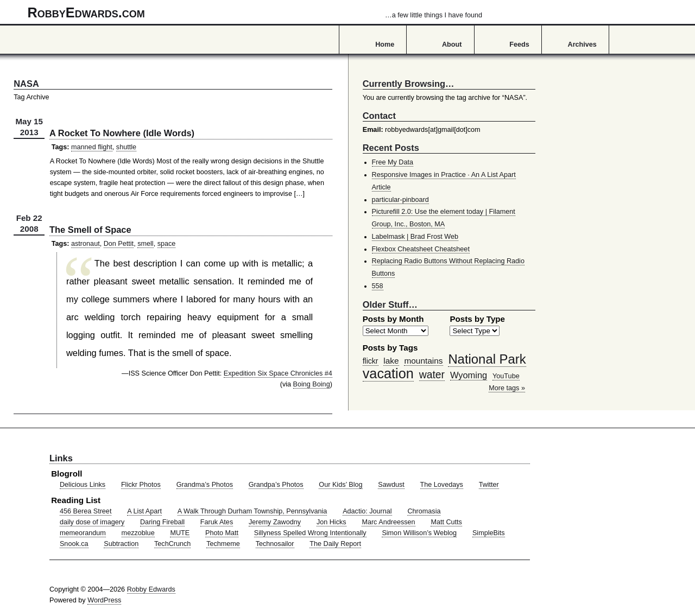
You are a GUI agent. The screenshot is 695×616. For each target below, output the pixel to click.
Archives (582, 45)
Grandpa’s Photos (276, 485)
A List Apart (144, 511)
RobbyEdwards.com (255, 12)
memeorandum (83, 533)
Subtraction (121, 544)
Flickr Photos (141, 485)
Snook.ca (74, 544)
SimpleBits (489, 533)
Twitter (489, 485)
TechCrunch (172, 544)
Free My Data (393, 162)
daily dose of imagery (92, 522)
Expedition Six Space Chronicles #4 (278, 373)
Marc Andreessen (388, 522)
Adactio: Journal (367, 511)
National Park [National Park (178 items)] (487, 359)
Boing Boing (312, 384)
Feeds (519, 45)
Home (385, 45)
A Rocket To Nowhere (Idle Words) (122, 133)
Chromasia (424, 511)
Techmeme (223, 544)
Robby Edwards (151, 589)
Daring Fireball (162, 522)
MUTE (180, 533)
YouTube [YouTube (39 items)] (506, 376)
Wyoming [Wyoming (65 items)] (469, 375)
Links (61, 458)
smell (145, 244)
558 (378, 286)
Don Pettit (119, 244)
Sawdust (391, 485)
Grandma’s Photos (205, 485)
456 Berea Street (86, 511)
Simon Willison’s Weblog (419, 533)
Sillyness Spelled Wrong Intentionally (310, 533)
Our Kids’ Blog (340, 485)
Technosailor (275, 544)
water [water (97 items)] (432, 374)
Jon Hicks (331, 522)
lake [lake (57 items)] (391, 361)
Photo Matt (222, 533)
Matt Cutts (446, 522)
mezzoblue (138, 533)
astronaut (86, 244)
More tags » (507, 388)
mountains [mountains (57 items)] (423, 361)
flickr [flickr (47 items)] (371, 361)
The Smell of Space (90, 230)
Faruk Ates (217, 522)
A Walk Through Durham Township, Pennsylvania (252, 511)
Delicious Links (83, 485)
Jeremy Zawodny (275, 522)
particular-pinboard (400, 200)
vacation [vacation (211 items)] (388, 373)
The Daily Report (335, 544)
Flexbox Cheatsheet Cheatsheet (421, 249)
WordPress (104, 600)
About (452, 45)
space (167, 244)
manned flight (92, 147)
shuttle (126, 147)
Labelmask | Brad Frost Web (415, 237)
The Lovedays (442, 485)
